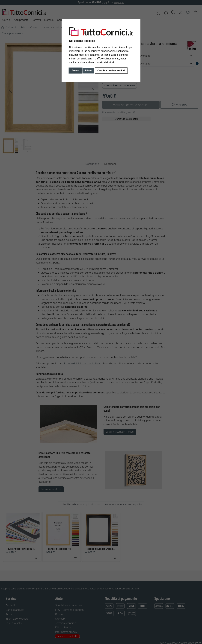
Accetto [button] (76, 70)
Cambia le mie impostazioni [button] (111, 70)
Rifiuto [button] (88, 70)
